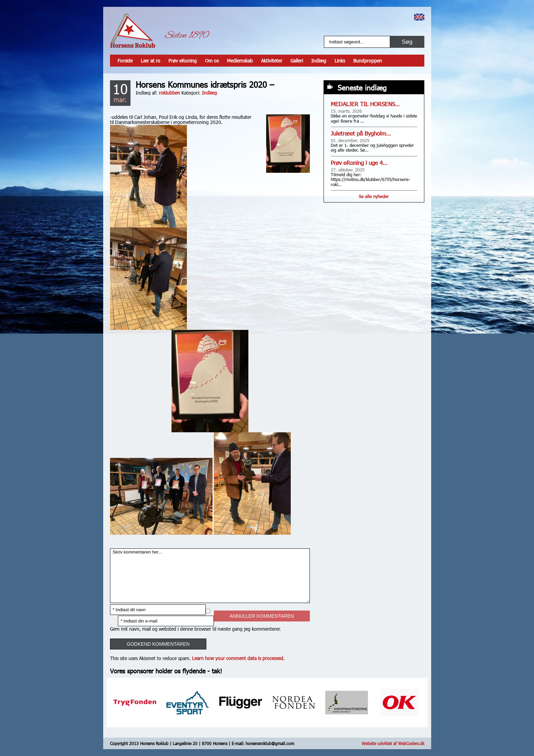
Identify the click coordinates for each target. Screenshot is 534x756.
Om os (212, 61)
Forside (125, 61)
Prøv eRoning (183, 61)
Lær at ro (150, 61)
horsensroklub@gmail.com (270, 743)
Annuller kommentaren (262, 616)
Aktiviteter (272, 61)
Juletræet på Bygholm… (361, 133)
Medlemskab (240, 61)
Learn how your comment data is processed (238, 658)
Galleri (297, 61)
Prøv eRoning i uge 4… (359, 163)
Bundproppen (368, 61)
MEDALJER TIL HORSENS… (365, 104)
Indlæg (319, 61)
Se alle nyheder (374, 196)
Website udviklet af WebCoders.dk (393, 743)
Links (340, 61)
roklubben (169, 93)
